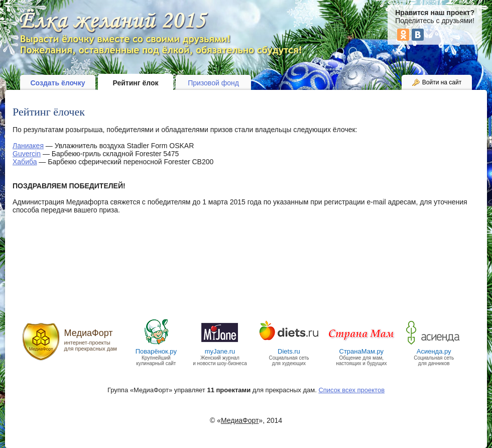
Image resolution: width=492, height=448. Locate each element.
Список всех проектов (351, 390)
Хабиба (25, 162)
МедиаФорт (89, 333)
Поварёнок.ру (156, 351)
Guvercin (27, 154)
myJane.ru (220, 351)
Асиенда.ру (434, 351)
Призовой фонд (213, 83)
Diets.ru (289, 351)
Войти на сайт (442, 82)
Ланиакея (28, 146)
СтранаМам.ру (362, 351)
